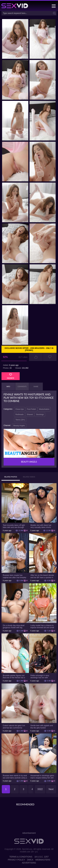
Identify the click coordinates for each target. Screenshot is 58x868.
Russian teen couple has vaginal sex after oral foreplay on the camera (15, 576)
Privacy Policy (16, 860)
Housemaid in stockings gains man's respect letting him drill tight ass (42, 777)
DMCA (30, 860)
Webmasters (43, 860)
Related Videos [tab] (29, 477)
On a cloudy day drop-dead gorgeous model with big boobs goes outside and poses (15, 627)
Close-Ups (20, 409)
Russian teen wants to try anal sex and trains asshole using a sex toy (15, 777)
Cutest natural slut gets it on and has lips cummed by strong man (14, 727)
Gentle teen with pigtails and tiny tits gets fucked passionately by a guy (42, 727)
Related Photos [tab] (11, 477)
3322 (40, 789)
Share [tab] (36, 387)
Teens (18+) (20, 420)
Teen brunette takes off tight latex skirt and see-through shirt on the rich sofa (14, 526)
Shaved (30, 414)
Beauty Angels (19, 426)
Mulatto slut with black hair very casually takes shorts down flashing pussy (41, 526)
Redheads (19, 414)
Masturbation (44, 409)
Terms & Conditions (21, 857)
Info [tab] (8, 387)
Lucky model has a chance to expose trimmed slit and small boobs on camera (42, 627)
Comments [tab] (22, 387)
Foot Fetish (31, 409)
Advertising (29, 863)
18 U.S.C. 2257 (42, 857)
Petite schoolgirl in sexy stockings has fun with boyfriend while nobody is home (40, 677)
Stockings (40, 414)
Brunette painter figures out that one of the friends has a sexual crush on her (14, 677)
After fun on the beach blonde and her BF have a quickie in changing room (42, 576)
